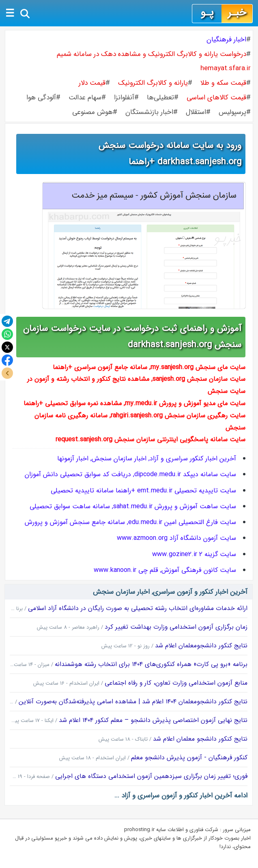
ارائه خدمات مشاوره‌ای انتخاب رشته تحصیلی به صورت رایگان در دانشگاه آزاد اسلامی (138, 608)
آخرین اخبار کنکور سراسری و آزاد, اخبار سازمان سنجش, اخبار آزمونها (147, 459)
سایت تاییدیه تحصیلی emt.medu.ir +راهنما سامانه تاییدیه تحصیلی (143, 491)
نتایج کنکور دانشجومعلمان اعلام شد (201, 646)
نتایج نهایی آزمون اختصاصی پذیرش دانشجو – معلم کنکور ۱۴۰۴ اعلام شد (153, 720)
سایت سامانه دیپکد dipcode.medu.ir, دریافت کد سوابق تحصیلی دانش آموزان (130, 474)
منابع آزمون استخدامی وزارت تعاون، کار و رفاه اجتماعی (176, 683)
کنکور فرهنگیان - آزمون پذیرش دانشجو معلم (189, 758)
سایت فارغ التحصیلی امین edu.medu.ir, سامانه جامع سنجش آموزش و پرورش (130, 522)
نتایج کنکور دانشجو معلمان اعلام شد (200, 739)
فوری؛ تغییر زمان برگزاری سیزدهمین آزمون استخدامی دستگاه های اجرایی (151, 776)
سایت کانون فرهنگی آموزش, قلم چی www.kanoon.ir (165, 570)
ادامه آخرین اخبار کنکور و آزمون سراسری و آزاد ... (181, 796)
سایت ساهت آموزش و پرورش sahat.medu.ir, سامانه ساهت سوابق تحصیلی (133, 506)
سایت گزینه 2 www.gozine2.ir (194, 554)
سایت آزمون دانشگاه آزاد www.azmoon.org (176, 538)
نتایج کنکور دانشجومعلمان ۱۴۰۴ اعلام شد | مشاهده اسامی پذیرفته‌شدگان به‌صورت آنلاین (133, 702)
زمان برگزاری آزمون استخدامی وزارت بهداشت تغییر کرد (176, 627)
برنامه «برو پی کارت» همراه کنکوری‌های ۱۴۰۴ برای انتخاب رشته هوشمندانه (151, 664)
